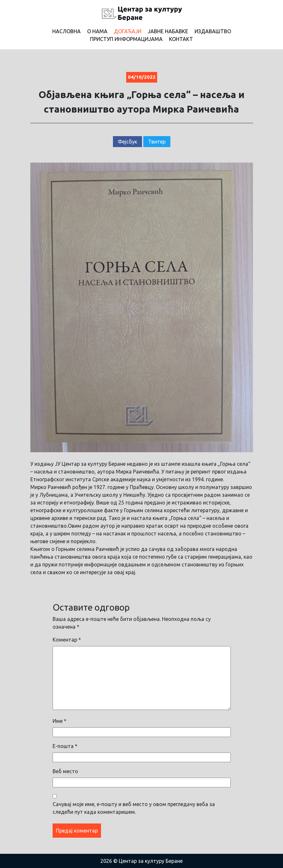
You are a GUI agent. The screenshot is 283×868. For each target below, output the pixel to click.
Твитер (157, 142)
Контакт (181, 39)
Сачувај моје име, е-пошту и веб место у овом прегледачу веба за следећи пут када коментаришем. (134, 808)
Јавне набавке (168, 31)
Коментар (67, 640)
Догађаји (128, 31)
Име (60, 721)
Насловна (66, 31)
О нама (97, 31)
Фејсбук (127, 142)
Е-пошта (65, 746)
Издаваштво (213, 31)
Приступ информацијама (126, 39)
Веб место (65, 771)
